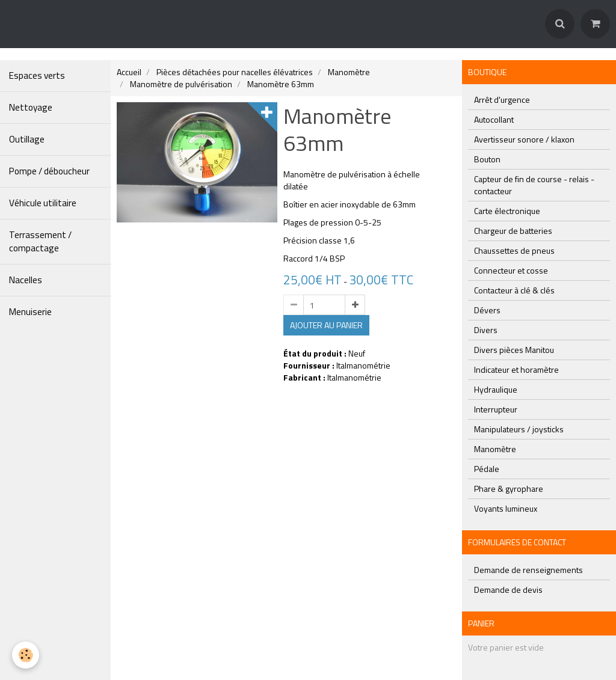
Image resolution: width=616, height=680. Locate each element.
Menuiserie (30, 312)
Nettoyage (31, 107)
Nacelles (26, 280)
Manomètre (349, 72)
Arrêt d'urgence (502, 100)
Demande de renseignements (528, 570)
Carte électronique (507, 211)
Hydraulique (496, 389)
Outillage (27, 139)
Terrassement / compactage (40, 241)
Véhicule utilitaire (43, 203)
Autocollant (494, 119)
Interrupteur (496, 409)
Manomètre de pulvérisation (181, 84)
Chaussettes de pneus (514, 250)
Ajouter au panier (326, 325)
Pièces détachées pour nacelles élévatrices (235, 72)
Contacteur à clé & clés (514, 290)
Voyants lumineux (506, 508)
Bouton (487, 159)
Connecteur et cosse (511, 270)
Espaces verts (37, 75)
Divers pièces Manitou (514, 350)
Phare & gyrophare (509, 489)
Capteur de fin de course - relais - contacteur (534, 185)
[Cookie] (26, 655)
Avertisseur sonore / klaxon (524, 139)
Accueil (129, 72)
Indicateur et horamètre (516, 369)
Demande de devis (508, 590)
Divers (486, 330)
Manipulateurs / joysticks (519, 429)
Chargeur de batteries (513, 231)
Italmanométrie (363, 365)
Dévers (487, 310)
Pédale (487, 469)
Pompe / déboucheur (49, 171)
